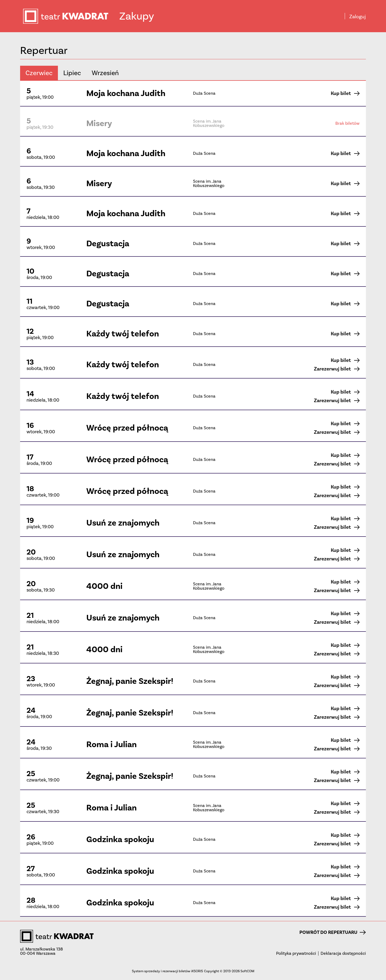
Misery (99, 123)
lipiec (72, 73)
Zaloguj (358, 17)
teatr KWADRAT (71, 16)
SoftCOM (247, 971)
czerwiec (39, 73)
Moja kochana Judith (126, 93)
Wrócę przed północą (127, 428)
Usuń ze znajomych (123, 523)
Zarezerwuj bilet (337, 369)
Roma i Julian (112, 744)
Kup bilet (345, 93)
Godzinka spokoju (120, 839)
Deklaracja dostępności (343, 953)
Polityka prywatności (296, 953)
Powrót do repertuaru (333, 932)
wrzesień (105, 73)
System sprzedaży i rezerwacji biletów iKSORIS (167, 971)
